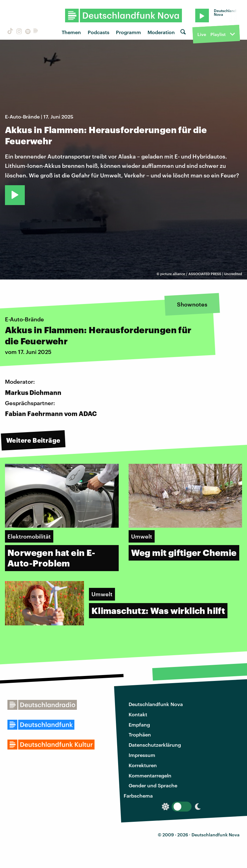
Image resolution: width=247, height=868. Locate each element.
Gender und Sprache (153, 785)
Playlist (218, 34)
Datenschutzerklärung (155, 745)
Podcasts (99, 32)
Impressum (142, 755)
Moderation (161, 32)
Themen (71, 32)
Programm (128, 32)
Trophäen (140, 734)
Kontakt (138, 714)
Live (202, 34)
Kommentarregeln (150, 775)
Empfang (139, 725)
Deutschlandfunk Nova (156, 704)
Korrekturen (143, 765)
